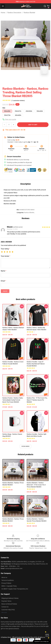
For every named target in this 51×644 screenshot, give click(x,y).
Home (3, 13)
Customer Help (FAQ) (8, 610)
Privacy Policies (6, 583)
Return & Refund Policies (9, 604)
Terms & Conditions (8, 580)
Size (4, 108)
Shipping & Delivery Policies (10, 598)
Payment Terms (6, 601)
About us (4, 577)
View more (25, 446)
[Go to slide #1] (20, 80)
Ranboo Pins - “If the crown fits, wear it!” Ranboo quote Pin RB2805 (37, 400)
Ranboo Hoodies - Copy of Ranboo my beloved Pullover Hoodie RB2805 (36, 364)
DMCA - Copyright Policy (9, 586)
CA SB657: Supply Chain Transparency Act (15, 589)
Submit (5, 291)
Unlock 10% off (47, 635)
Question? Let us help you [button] (42, 642)
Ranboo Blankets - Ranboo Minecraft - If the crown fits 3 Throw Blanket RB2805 (36, 485)
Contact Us (5, 607)
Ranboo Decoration (14, 13)
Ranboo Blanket (29, 13)
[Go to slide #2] (31, 80)
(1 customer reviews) (18, 101)
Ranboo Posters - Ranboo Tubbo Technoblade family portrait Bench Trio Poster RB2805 (13, 400)
